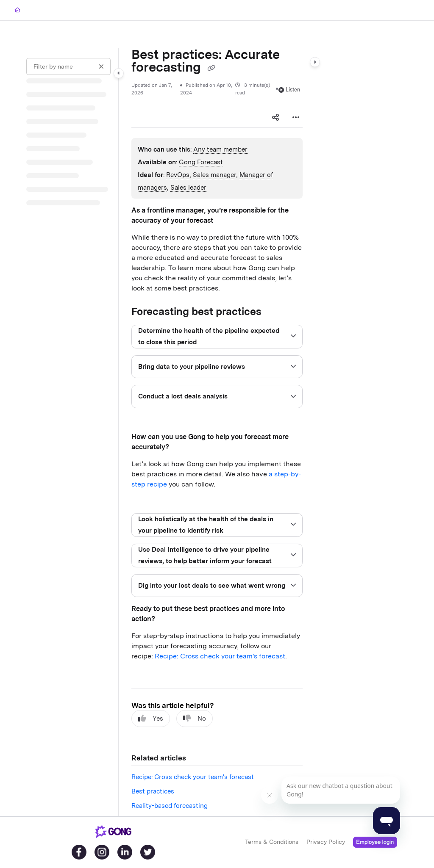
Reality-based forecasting (170, 806)
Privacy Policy (326, 842)
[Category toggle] (119, 73)
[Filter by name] (68, 66)
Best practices (153, 791)
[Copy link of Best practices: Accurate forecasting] (211, 68)
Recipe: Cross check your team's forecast (220, 656)
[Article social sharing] (275, 117)
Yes (151, 718)
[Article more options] (296, 117)
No (195, 718)
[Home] (17, 10)
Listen (289, 90)
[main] (217, 432)
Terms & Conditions (272, 842)
